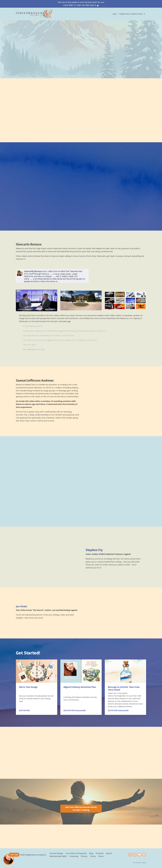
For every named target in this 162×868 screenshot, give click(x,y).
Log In (115, 14)
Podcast (100, 853)
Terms (93, 856)
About (109, 853)
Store (101, 856)
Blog (91, 853)
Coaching (74, 856)
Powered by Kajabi (140, 863)
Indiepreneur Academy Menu (132, 14)
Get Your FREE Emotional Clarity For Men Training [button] (81, 809)
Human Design (56, 853)
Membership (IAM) (58, 856)
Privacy (84, 856)
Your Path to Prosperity (76, 853)
